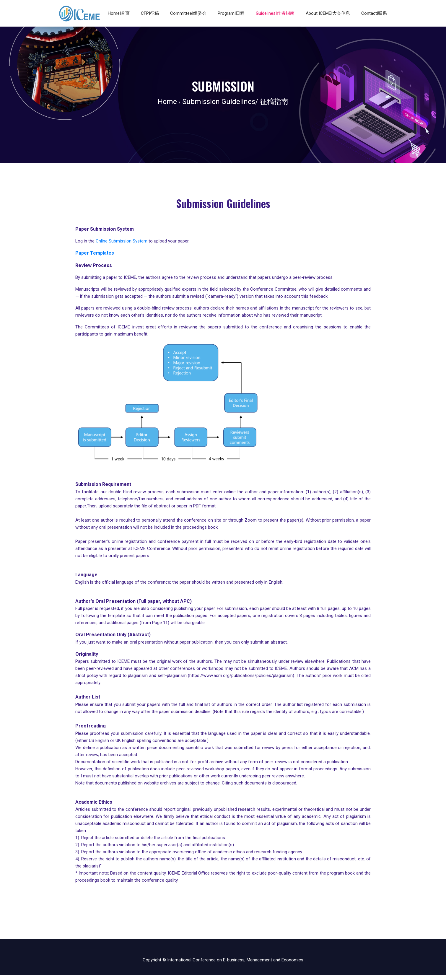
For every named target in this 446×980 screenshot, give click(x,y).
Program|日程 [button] (231, 13)
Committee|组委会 (188, 13)
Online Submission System (121, 241)
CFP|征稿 (150, 13)
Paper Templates (95, 253)
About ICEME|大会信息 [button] (328, 13)
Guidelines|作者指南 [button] (275, 13)
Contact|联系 (374, 13)
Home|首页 (119, 13)
